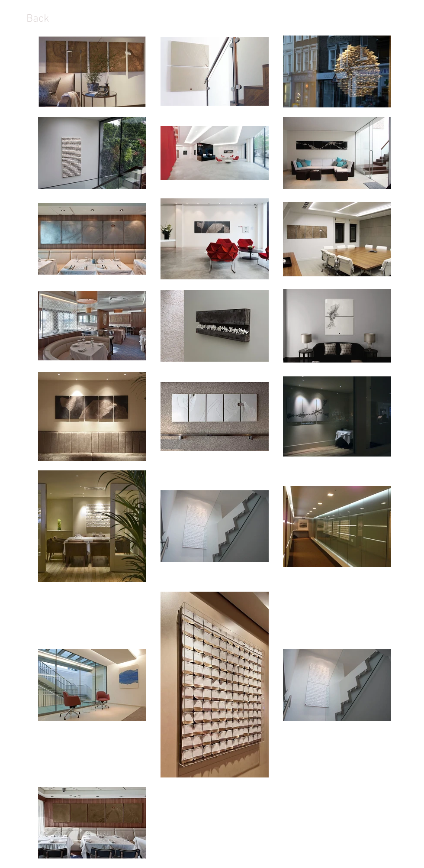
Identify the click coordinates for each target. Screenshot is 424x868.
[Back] (38, 19)
